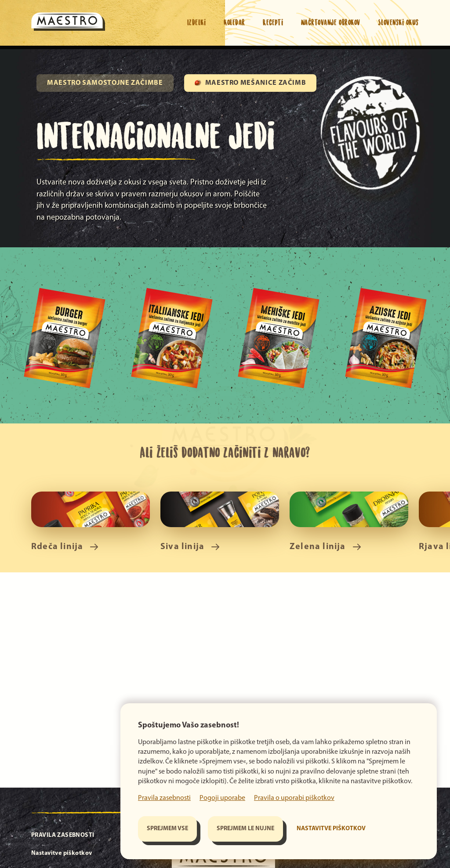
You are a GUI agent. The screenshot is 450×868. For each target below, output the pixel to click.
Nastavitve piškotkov (331, 829)
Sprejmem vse (167, 829)
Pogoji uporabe (222, 798)
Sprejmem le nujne (245, 829)
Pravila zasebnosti (164, 798)
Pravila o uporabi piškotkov (294, 798)
